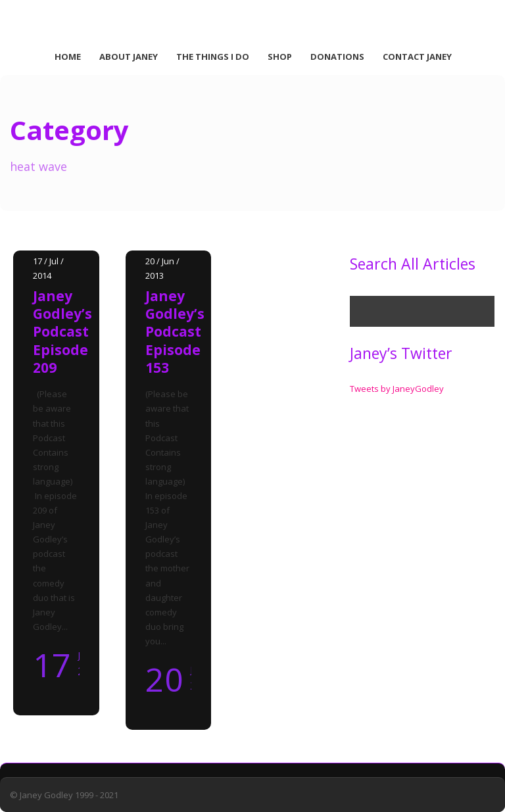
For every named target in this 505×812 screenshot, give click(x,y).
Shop (280, 57)
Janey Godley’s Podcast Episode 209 (62, 332)
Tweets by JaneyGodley (397, 389)
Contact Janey (417, 57)
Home (68, 57)
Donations (337, 57)
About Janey (129, 57)
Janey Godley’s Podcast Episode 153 (175, 332)
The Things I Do (213, 57)
